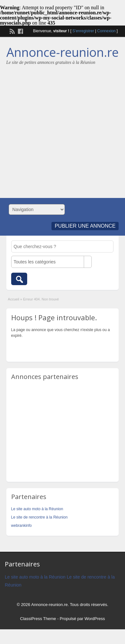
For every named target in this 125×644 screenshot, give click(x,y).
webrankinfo (22, 526)
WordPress (95, 619)
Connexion (106, 31)
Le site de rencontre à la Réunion (39, 517)
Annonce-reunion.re (62, 52)
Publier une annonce (85, 226)
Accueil (14, 299)
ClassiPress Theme (38, 619)
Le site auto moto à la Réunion (37, 509)
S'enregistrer (83, 31)
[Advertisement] (60, 129)
